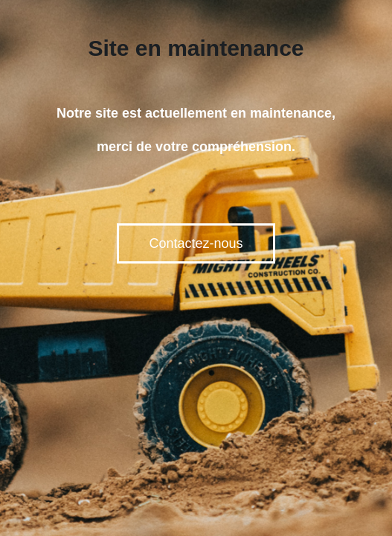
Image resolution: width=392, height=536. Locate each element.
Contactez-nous (196, 243)
